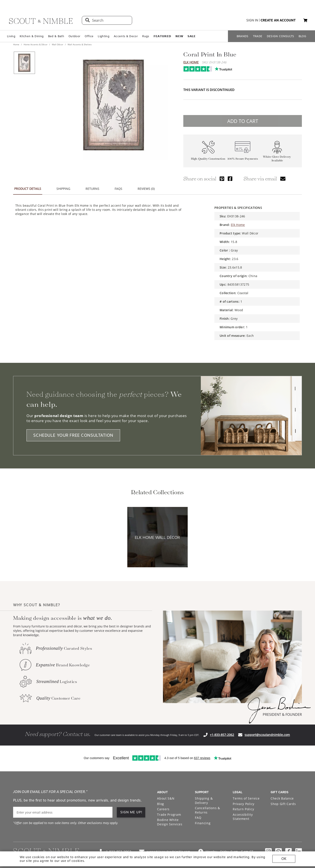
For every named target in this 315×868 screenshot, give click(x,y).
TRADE (258, 36)
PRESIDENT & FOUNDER (282, 714)
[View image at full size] (114, 105)
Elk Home (191, 62)
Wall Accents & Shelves (79, 44)
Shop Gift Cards (283, 804)
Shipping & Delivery (204, 801)
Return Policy (243, 809)
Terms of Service (246, 798)
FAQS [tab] (118, 189)
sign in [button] (252, 20)
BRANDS (243, 36)
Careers (163, 809)
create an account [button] (278, 20)
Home (17, 44)
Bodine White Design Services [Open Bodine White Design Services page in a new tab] (170, 822)
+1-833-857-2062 (222, 735)
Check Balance (282, 798)
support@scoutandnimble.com (267, 735)
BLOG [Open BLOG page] (302, 36)
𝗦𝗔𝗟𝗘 (192, 36)
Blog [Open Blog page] (161, 804)
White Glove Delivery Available (277, 159)
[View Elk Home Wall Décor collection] (157, 537)
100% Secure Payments (243, 159)
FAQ (198, 818)
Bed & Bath (56, 36)
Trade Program (169, 815)
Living (11, 36)
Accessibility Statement (243, 817)
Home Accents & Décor (36, 44)
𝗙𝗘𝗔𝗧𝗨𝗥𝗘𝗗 (162, 36)
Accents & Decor (126, 36)
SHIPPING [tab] (63, 189)
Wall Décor (58, 44)
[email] (63, 812)
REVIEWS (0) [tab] (146, 189)
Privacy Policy (244, 804)
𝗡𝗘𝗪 (179, 36)
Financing (203, 823)
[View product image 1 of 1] (24, 63)
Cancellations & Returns (207, 810)
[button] (305, 20)
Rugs (146, 36)
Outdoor (74, 36)
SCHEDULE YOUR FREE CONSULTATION (73, 435)
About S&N (166, 798)
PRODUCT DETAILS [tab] (28, 189)
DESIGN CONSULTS (281, 36)
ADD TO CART (243, 121)
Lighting (104, 36)
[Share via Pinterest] (222, 179)
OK (284, 859)
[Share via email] (283, 179)
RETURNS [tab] (92, 189)
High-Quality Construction (208, 159)
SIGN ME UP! (131, 812)
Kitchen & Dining (32, 36)
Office (89, 36)
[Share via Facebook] (230, 179)
